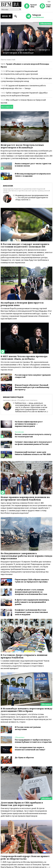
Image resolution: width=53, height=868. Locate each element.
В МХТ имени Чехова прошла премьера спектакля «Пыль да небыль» (24, 358)
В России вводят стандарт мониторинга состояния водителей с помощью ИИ (25, 245)
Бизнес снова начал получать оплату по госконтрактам (33, 435)
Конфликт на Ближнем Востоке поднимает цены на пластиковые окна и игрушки (31, 612)
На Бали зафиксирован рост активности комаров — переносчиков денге (29, 424)
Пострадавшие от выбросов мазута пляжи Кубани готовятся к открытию (33, 741)
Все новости (7, 107)
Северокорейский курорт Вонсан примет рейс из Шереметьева (25, 857)
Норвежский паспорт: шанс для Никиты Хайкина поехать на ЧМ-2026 (33, 453)
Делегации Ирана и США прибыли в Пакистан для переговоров (22, 804)
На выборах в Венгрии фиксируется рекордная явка (22, 304)
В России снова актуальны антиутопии (28, 728)
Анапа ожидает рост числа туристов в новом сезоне (33, 165)
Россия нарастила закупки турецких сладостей (33, 376)
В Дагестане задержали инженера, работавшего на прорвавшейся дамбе (32, 602)
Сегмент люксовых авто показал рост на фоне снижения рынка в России (33, 443)
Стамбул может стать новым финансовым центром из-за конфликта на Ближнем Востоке (31, 592)
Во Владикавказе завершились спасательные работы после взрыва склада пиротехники (26, 556)
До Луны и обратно (24, 757)
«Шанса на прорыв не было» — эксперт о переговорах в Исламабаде (26, 51)
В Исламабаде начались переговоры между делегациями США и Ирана (26, 710)
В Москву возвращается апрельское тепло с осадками (33, 175)
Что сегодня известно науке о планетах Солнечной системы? (30, 748)
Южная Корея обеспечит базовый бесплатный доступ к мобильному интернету (32, 387)
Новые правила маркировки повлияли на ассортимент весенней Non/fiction (25, 498)
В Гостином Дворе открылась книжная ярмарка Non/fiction (24, 656)
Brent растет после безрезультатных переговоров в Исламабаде (22, 146)
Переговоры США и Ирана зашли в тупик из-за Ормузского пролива (32, 581)
